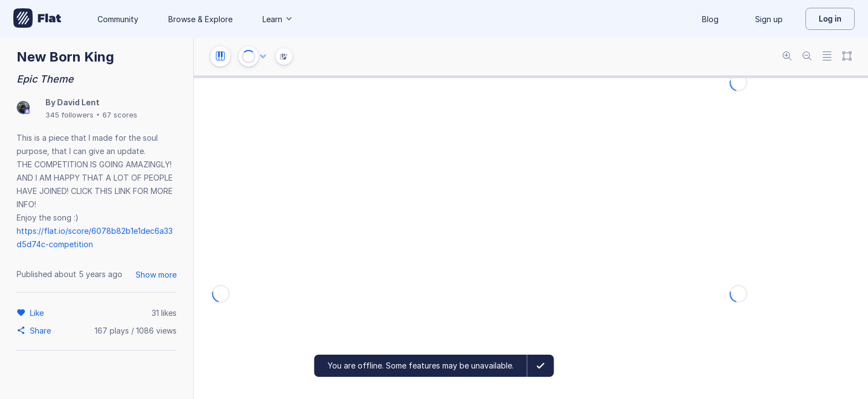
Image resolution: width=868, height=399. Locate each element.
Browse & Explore (200, 19)
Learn (278, 19)
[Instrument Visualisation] (284, 57)
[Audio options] (263, 57)
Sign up (769, 19)
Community (118, 19)
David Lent (78, 102)
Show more (156, 275)
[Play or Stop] (249, 57)
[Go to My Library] (37, 19)
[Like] (38, 313)
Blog (710, 19)
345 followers (69, 115)
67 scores (120, 115)
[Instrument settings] (220, 57)
